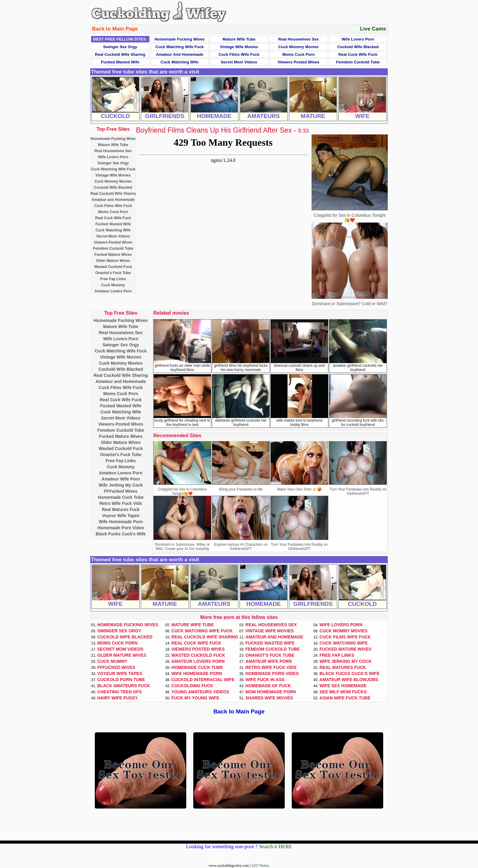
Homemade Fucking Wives (180, 39)
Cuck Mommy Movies (298, 47)
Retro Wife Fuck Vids (121, 503)
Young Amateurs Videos (200, 692)
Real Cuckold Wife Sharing (120, 54)
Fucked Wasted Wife (120, 62)
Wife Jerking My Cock (121, 485)
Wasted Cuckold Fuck (113, 267)
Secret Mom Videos (239, 62)
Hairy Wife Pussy (118, 698)
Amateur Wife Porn (121, 479)
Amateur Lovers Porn (113, 291)
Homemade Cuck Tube (121, 497)
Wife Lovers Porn (358, 39)
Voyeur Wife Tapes (121, 516)
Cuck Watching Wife (180, 62)
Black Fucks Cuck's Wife (121, 534)
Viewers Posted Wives (299, 62)
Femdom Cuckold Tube (358, 62)
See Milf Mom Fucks (343, 692)
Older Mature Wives (113, 261)
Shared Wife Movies (269, 698)
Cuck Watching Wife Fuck (180, 47)
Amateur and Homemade (180, 54)
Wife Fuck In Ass (265, 680)
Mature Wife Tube (239, 39)
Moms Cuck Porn (298, 54)
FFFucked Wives (121, 491)
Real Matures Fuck (121, 509)
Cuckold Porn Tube (121, 680)
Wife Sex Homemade (343, 686)
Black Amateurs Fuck (124, 686)
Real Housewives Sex (299, 39)
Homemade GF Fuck (268, 686)
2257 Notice (260, 866)
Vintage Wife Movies (239, 47)
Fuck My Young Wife (195, 698)
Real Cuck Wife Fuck (358, 54)
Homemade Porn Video (121, 528)
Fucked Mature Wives (113, 255)
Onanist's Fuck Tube (113, 273)
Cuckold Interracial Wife (203, 680)
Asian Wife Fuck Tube (345, 698)
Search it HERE (275, 847)
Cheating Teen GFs (120, 692)
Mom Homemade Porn (271, 692)
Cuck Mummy (113, 285)
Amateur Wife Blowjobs (349, 680)
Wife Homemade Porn (121, 522)
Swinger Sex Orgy (120, 47)
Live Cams (373, 29)
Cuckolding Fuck (192, 686)
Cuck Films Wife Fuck (239, 54)
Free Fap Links (113, 279)
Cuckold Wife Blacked (358, 47)
